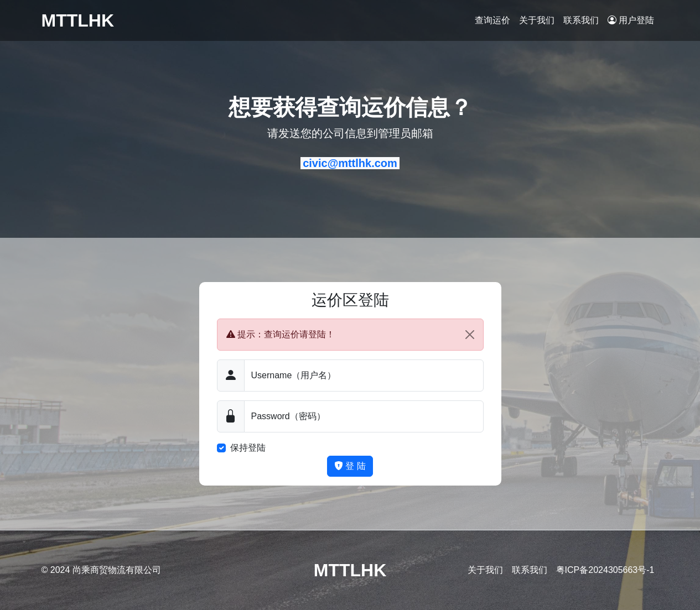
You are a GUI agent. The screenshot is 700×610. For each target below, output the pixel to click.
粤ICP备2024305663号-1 (605, 570)
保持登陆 (248, 448)
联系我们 (581, 20)
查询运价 (492, 20)
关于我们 (537, 20)
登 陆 (350, 466)
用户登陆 (631, 20)
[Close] (470, 335)
